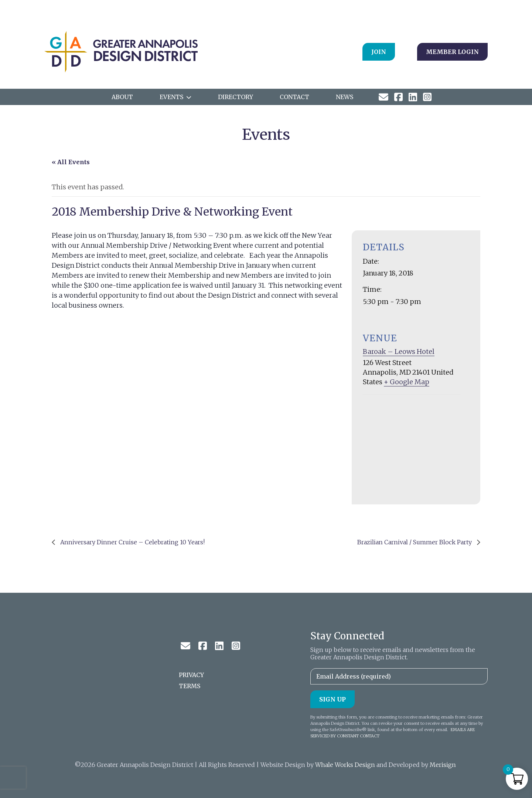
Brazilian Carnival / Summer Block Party (415, 542)
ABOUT (122, 97)
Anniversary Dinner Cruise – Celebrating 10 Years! (132, 542)
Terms (190, 686)
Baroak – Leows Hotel (399, 351)
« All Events (71, 162)
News (345, 97)
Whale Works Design (345, 765)
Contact (294, 97)
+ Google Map (407, 382)
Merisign (443, 765)
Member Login (452, 52)
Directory (236, 97)
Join (379, 52)
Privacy (191, 675)
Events (171, 97)
